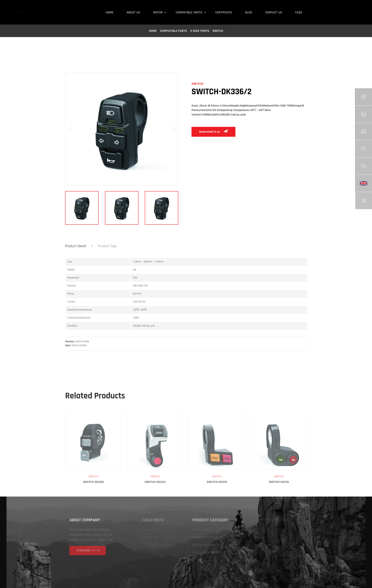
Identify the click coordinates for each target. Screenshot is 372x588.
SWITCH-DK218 (217, 495)
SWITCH (218, 31)
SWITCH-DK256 (93, 495)
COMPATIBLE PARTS (174, 31)
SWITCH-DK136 (79, 345)
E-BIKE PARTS (200, 31)
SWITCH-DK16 (82, 342)
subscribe (96, 550)
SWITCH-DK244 (155, 495)
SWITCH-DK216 (279, 495)
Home (153, 31)
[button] (70, 129)
